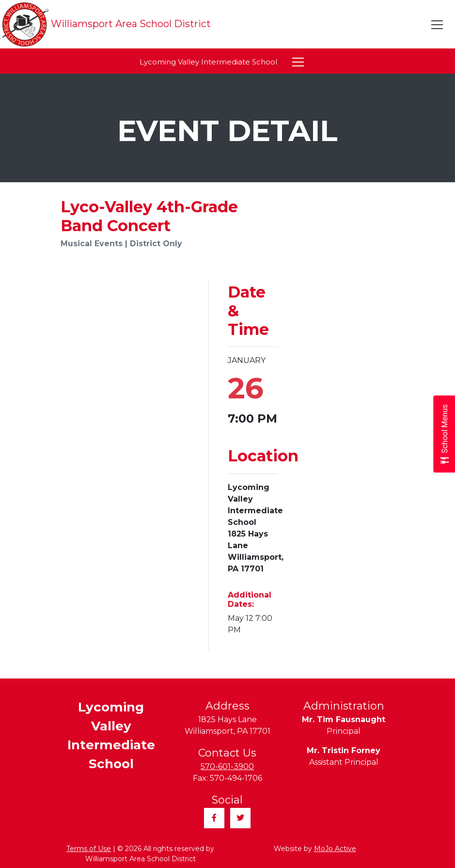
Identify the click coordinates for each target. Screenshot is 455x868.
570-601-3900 (227, 766)
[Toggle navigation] (438, 25)
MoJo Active (335, 849)
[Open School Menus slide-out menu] (444, 434)
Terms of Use (89, 849)
